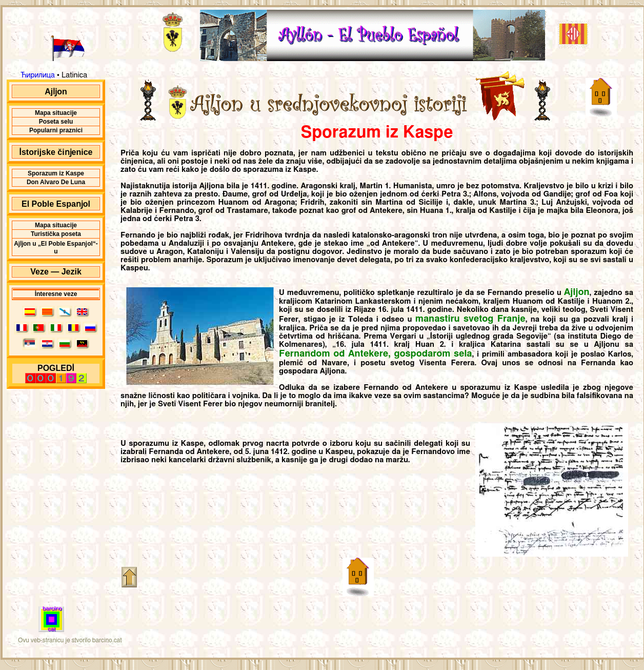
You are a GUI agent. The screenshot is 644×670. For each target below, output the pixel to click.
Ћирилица (38, 75)
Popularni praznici (56, 130)
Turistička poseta (56, 234)
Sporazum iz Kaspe (56, 173)
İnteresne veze (56, 294)
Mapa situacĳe (56, 113)
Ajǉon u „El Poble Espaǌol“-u (56, 248)
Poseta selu (56, 122)
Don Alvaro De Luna (56, 182)
